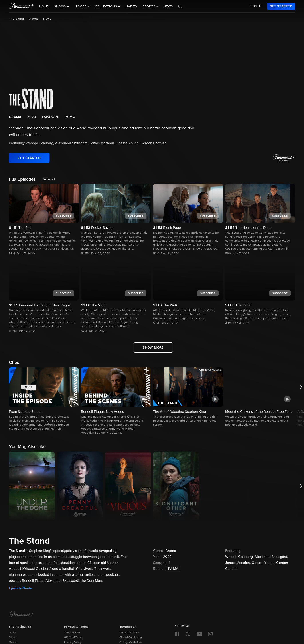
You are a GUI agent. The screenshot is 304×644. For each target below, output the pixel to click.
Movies (13, 642)
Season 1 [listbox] (49, 179)
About (34, 19)
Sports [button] (150, 6)
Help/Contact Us (129, 633)
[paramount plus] (21, 6)
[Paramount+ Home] (21, 615)
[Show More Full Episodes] (153, 347)
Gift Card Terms (74, 638)
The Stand (16, 19)
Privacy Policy (73, 642)
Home (44, 6)
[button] (44, 399)
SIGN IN (256, 6)
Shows (13, 638)
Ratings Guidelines (131, 642)
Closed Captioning (131, 638)
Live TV (131, 6)
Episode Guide (20, 588)
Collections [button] (107, 6)
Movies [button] (81, 6)
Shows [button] (61, 6)
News (168, 6)
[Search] (180, 6)
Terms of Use (72, 633)
